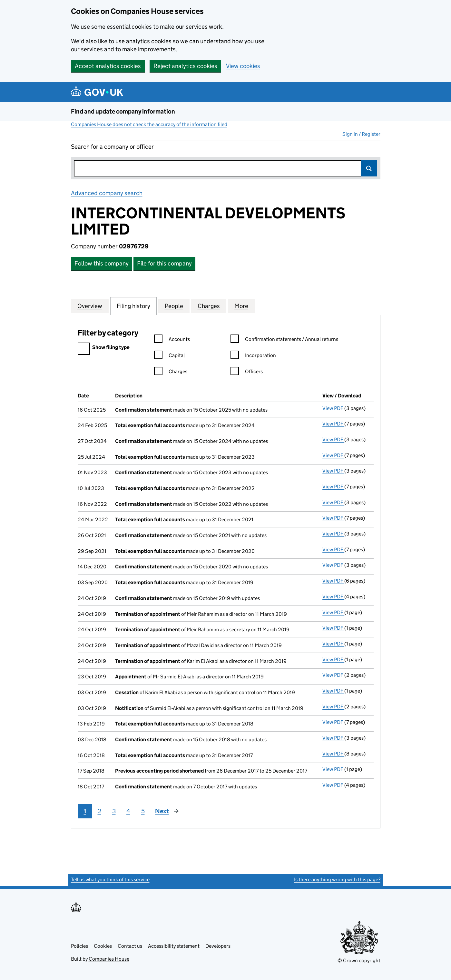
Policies (79, 946)
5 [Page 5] (143, 811)
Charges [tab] (209, 306)
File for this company (164, 263)
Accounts (172, 340)
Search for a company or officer (112, 147)
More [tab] (241, 306)
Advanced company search (107, 193)
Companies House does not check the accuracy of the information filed (149, 124)
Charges (171, 372)
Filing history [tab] (133, 306)
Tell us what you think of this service (110, 880)
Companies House (109, 959)
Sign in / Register (361, 134)
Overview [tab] (90, 306)
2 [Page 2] (99, 811)
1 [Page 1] (85, 811)
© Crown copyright (359, 960)
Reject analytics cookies (185, 66)
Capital (169, 356)
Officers (247, 372)
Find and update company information (123, 111)
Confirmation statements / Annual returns (284, 340)
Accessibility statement (174, 946)
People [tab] (174, 306)
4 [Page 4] (128, 811)
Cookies (103, 946)
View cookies (243, 66)
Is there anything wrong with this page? (337, 880)
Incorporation (253, 356)
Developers (218, 946)
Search (369, 168)
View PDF (333, 408)
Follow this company (102, 263)
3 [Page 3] (114, 811)
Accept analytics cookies (108, 66)
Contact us (130, 946)
